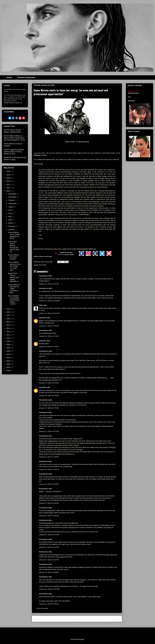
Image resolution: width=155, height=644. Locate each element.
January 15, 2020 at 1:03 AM (49, 326)
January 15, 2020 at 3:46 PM (49, 484)
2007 (9, 348)
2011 (9, 335)
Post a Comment (42, 608)
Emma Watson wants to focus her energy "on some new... (14, 266)
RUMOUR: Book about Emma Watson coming (15, 158)
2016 (9, 319)
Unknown (43, 341)
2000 (9, 371)
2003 (9, 361)
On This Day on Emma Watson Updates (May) (12, 131)
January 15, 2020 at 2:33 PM (49, 457)
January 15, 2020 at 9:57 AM (49, 431)
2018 (9, 312)
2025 (9, 175)
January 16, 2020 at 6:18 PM (49, 547)
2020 (9, 191)
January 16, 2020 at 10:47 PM (49, 589)
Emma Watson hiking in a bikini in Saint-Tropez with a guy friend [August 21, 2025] (14, 138)
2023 (9, 181)
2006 (9, 351)
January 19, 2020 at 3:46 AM (49, 604)
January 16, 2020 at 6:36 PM (49, 560)
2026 (9, 171)
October (12, 200)
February (12, 226)
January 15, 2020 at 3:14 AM (49, 347)
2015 (9, 322)
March (11, 223)
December (12, 194)
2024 (9, 178)
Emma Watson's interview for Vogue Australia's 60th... (14, 289)
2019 (9, 309)
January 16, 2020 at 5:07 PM (49, 535)
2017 (9, 315)
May (10, 217)
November (12, 197)
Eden (41, 305)
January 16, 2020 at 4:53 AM (49, 516)
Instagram (37, 155)
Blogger (82, 639)
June (10, 213)
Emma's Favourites (26, 77)
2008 (9, 345)
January (12, 230)
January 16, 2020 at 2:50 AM (49, 503)
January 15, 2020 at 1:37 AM (49, 336)
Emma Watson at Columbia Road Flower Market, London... (14, 300)
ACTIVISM (43, 265)
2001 (9, 367)
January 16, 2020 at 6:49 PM (49, 572)
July (10, 210)
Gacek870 (43, 318)
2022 (9, 184)
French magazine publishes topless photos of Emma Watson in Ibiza (14, 152)
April (10, 220)
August (11, 207)
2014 (9, 325)
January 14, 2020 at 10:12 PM (49, 301)
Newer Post (38, 619)
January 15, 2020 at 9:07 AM (49, 408)
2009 (9, 341)
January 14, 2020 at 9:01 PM (49, 284)
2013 (9, 328)
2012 (9, 332)
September (13, 204)
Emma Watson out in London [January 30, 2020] (14, 235)
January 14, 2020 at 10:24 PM (49, 313)
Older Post (116, 619)
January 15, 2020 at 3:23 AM (49, 383)
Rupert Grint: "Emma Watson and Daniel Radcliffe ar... (14, 277)
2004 (9, 358)
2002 (9, 364)
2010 (9, 338)
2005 (9, 354)
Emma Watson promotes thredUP (13, 257)
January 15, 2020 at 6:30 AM (49, 395)
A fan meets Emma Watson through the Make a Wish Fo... (14, 247)
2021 (9, 188)
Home (9, 77)
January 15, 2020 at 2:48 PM (49, 469)
